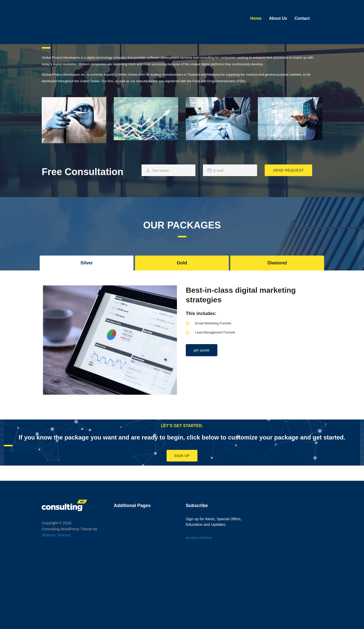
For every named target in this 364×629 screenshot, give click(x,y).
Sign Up (182, 456)
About (119, 518)
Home (256, 18)
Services (121, 567)
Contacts (121, 538)
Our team (122, 587)
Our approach (122, 609)
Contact (302, 18)
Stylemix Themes (56, 535)
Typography (124, 558)
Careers (120, 577)
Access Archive (199, 538)
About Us (278, 18)
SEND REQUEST (288, 170)
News (119, 528)
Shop (118, 597)
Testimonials (124, 548)
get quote (202, 350)
